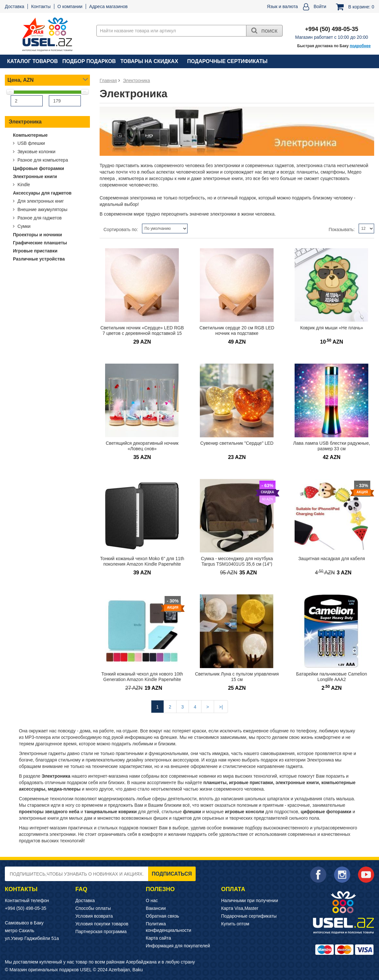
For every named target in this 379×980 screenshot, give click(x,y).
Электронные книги (35, 176)
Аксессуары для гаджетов (42, 193)
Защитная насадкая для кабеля (331, 559)
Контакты (41, 6)
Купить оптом (235, 924)
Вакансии (156, 908)
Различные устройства (39, 259)
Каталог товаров (32, 61)
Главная (108, 80)
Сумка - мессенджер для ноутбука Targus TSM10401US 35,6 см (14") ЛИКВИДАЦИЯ (237, 564)
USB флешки (31, 143)
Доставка (15, 6)
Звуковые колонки (36, 152)
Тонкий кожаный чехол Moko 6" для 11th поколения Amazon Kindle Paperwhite (142, 561)
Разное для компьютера (42, 160)
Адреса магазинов (108, 6)
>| (221, 707)
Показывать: (342, 229)
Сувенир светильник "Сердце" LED (237, 443)
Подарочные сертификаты (227, 61)
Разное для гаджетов (39, 218)
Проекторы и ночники (38, 235)
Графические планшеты (40, 243)
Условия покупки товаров (102, 924)
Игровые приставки (35, 251)
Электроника (25, 122)
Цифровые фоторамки (38, 168)
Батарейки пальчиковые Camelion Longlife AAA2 (332, 677)
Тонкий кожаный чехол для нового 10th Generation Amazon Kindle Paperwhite (142, 677)
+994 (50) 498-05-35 (26, 908)
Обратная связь (162, 916)
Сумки (23, 226)
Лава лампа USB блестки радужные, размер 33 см (332, 446)
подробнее (360, 46)
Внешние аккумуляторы (42, 209)
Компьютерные (30, 135)
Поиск (264, 30)
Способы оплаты (93, 908)
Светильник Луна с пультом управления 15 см (237, 677)
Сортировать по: (121, 229)
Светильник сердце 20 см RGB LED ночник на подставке (237, 330)
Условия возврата (94, 916)
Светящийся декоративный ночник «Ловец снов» (142, 446)
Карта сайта (158, 938)
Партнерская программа (101, 932)
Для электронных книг (40, 201)
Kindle (23, 185)
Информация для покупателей (178, 946)
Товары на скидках (149, 61)
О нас (152, 900)
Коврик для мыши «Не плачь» (332, 328)
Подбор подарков (89, 61)
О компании (70, 6)
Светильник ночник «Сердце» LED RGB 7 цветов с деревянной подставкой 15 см (142, 333)
